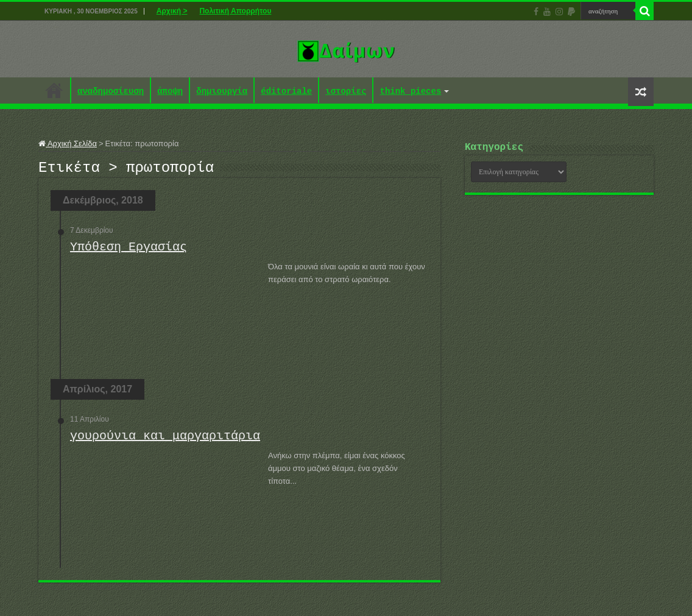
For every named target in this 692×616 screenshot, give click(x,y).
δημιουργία (222, 92)
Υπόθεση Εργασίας (129, 251)
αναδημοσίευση (111, 92)
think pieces (410, 92)
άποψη (170, 92)
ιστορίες (346, 92)
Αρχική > (172, 11)
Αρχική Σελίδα (68, 143)
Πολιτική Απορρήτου (235, 11)
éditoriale (286, 92)
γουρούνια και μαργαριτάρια (165, 440)
